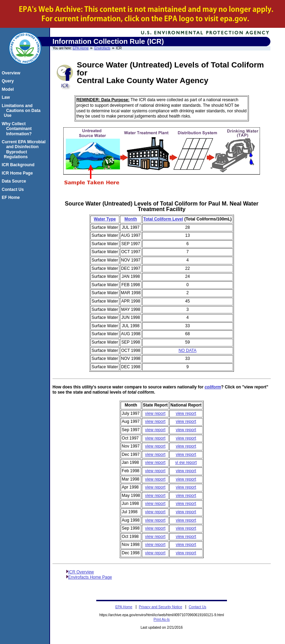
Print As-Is (162, 619)
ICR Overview (81, 572)
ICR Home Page (18, 173)
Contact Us (14, 190)
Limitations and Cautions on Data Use (22, 111)
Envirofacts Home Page (90, 577)
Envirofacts (102, 48)
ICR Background (19, 165)
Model (9, 89)
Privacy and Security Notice (161, 607)
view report (155, 413)
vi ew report (186, 462)
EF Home (12, 198)
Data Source (15, 181)
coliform (213, 387)
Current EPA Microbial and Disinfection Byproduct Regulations (25, 149)
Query (9, 81)
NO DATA (188, 351)
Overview (12, 73)
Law (7, 97)
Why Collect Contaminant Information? (18, 129)
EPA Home (81, 48)
